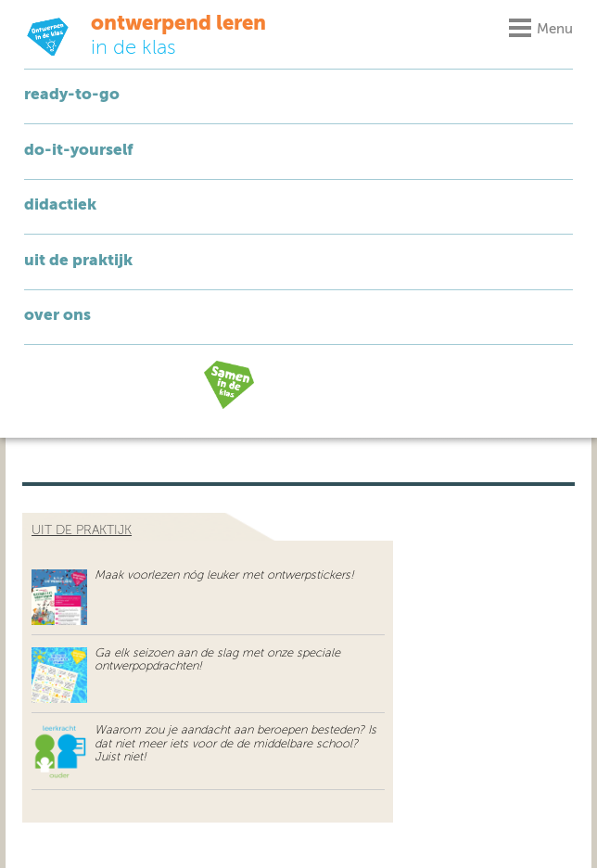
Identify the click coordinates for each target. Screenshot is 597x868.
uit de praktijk (82, 530)
